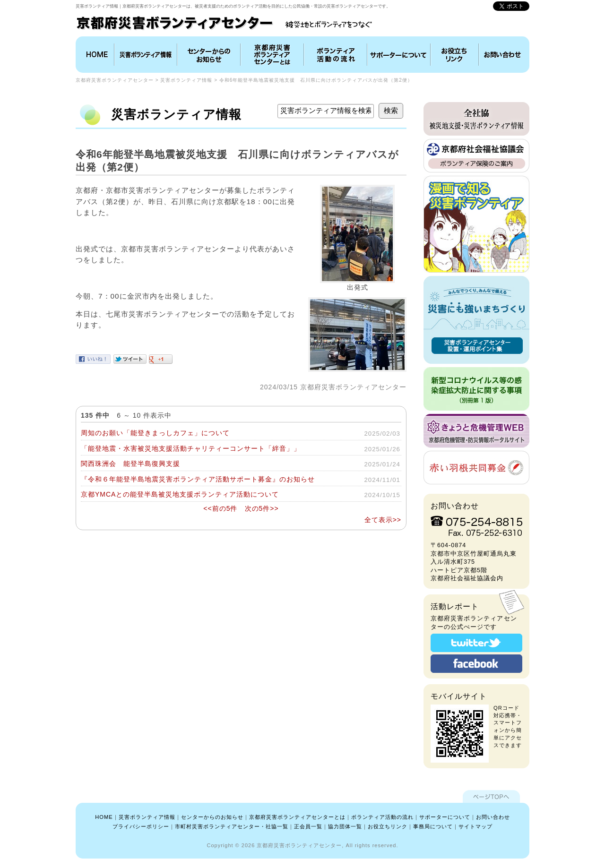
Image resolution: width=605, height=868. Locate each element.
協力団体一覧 (345, 826)
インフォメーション (209, 55)
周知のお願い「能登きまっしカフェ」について (155, 433)
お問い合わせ (503, 55)
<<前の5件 (220, 508)
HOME (96, 55)
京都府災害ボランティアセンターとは (272, 55)
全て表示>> (383, 520)
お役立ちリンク (455, 55)
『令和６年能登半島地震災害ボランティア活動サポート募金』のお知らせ (198, 479)
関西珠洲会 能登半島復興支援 (130, 464)
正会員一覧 (308, 826)
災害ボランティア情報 (146, 55)
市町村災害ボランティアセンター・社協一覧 (232, 826)
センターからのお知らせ (212, 817)
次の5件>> (262, 508)
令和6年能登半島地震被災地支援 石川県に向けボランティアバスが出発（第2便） (316, 80)
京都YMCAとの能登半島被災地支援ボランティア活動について (180, 494)
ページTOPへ (491, 796)
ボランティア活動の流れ (336, 55)
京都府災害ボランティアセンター (115, 80)
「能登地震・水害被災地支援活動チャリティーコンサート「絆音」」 (191, 448)
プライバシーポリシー (141, 826)
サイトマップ (475, 826)
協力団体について (399, 55)
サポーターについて (445, 817)
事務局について (433, 826)
